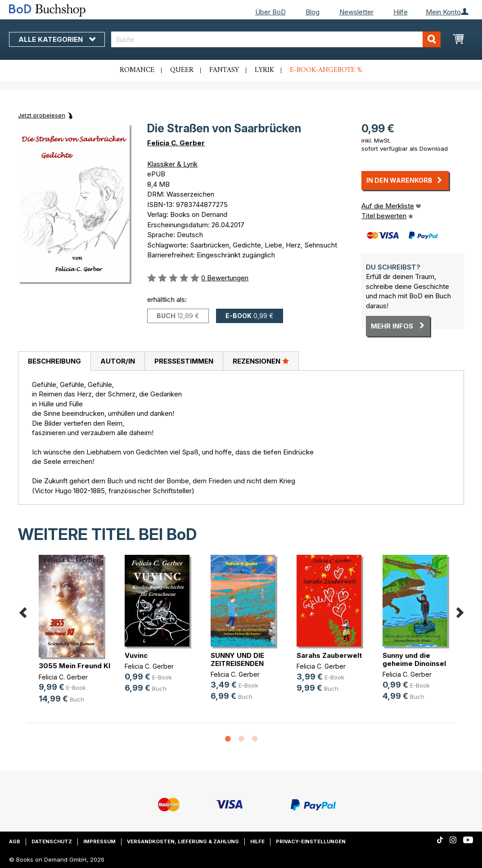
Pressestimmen (184, 361)
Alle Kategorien (57, 39)
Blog (313, 12)
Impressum (99, 841)
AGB (15, 841)
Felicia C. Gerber (176, 143)
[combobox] (276, 39)
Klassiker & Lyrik (172, 164)
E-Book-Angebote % (326, 70)
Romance (137, 70)
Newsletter (356, 12)
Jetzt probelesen (42, 115)
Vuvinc (136, 655)
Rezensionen (261, 361)
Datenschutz (52, 841)
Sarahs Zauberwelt (329, 655)
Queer (182, 70)
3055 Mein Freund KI (74, 666)
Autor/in (118, 361)
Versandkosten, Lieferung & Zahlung (183, 841)
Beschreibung (54, 361)
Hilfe (401, 12)
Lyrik (264, 70)
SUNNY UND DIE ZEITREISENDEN (237, 659)
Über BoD (270, 12)
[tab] (54, 361)
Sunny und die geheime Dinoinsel (414, 659)
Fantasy (224, 70)
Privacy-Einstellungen (311, 841)
